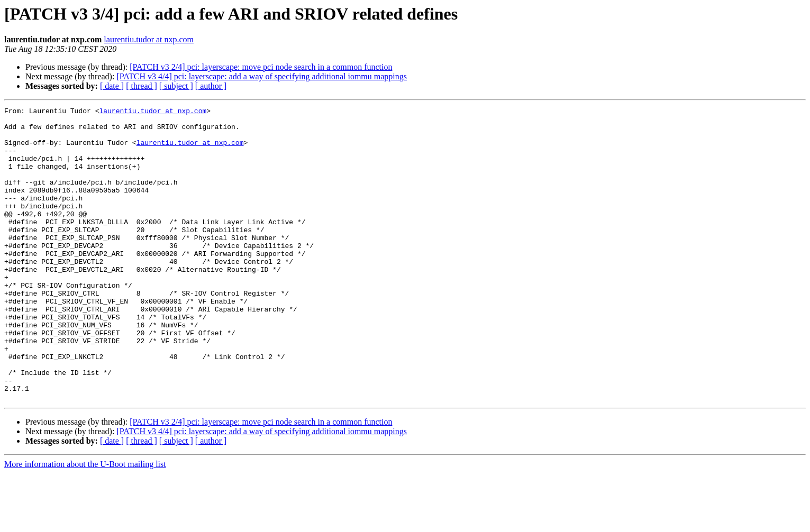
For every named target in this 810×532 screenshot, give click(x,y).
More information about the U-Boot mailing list (85, 523)
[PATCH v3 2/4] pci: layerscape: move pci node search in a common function (261, 67)
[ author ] (211, 86)
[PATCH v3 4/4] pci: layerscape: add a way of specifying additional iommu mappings (262, 76)
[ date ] (112, 86)
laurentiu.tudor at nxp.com (149, 39)
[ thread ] (142, 86)
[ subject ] (176, 86)
